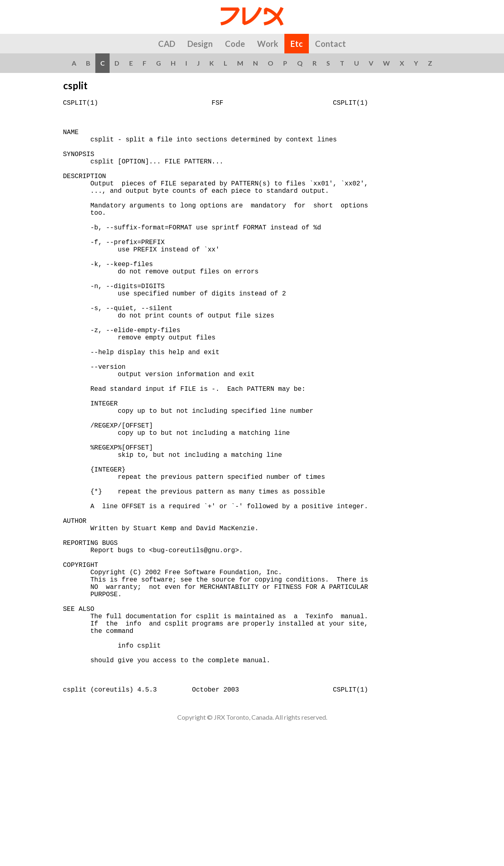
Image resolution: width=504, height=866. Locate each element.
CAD (167, 44)
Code (235, 44)
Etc (297, 44)
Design (200, 44)
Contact (330, 44)
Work (268, 44)
